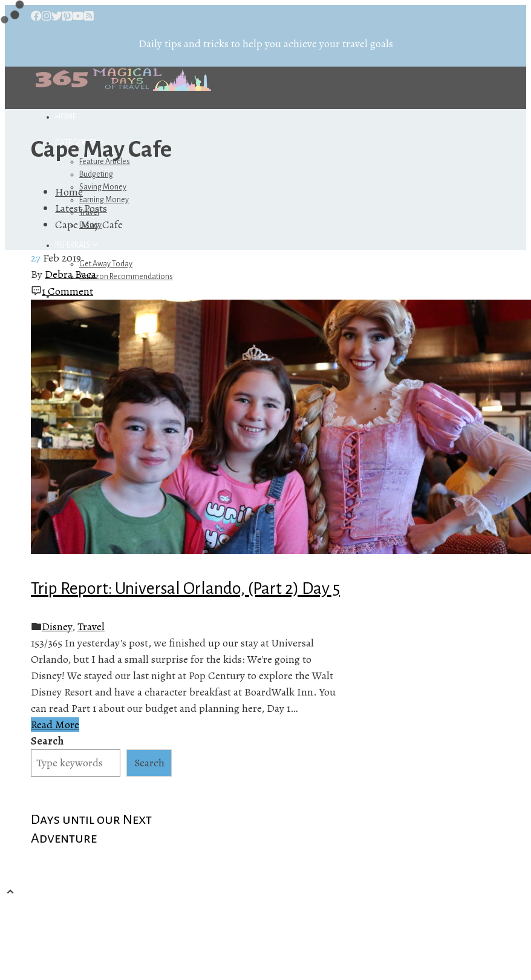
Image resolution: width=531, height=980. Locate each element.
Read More (55, 725)
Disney (57, 626)
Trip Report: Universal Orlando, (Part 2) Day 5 (185, 588)
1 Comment (67, 291)
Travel (91, 626)
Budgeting (96, 174)
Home (66, 117)
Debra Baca (70, 274)
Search (47, 741)
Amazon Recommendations (126, 277)
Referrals (77, 245)
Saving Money (103, 187)
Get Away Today (106, 264)
